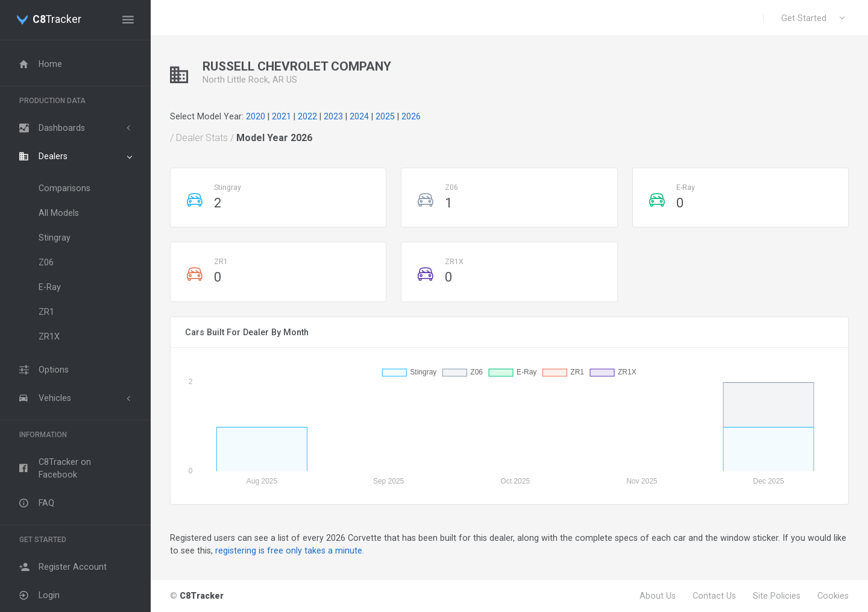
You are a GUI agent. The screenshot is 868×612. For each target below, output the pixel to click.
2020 (256, 116)
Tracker (57, 20)
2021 (281, 116)
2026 (411, 116)
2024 (359, 116)
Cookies (833, 596)
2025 (385, 116)
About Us (658, 596)
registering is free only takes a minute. (290, 550)
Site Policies (777, 596)
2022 (307, 116)
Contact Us (714, 596)
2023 (333, 116)
